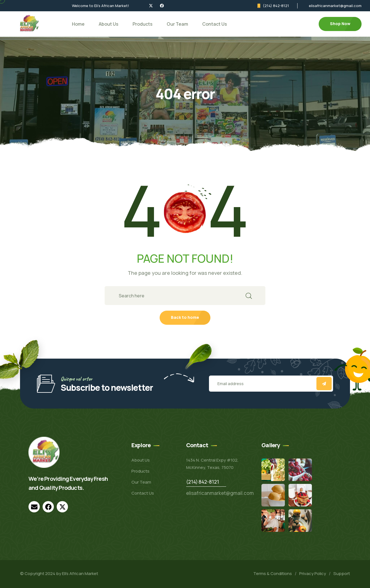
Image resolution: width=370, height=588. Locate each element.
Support (342, 573)
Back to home (185, 317)
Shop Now (340, 24)
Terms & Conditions (273, 573)
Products (143, 24)
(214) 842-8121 (276, 6)
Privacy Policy (313, 573)
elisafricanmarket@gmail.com (335, 6)
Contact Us (215, 24)
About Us (109, 24)
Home (78, 24)
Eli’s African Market (80, 573)
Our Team (177, 24)
